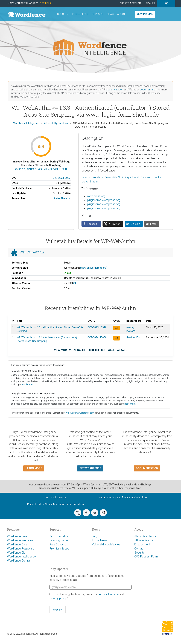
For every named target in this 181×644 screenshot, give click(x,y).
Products (62, 14)
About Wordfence (145, 536)
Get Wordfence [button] (90, 468)
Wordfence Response (21, 549)
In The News (100, 540)
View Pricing (145, 14)
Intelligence (80, 14)
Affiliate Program (145, 540)
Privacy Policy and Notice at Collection (123, 497)
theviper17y (133, 337)
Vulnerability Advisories (106, 544)
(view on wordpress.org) (94, 268)
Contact (139, 549)
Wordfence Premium (20, 540)
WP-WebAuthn (32, 252)
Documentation (59, 536)
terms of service (108, 594)
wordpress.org (96, 196)
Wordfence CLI (16, 553)
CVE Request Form (146, 556)
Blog (95, 536)
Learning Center (59, 540)
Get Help (46, 3)
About (121, 14)
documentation (115, 90)
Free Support (58, 544)
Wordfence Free (17, 536)
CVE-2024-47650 (97, 337)
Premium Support (60, 549)
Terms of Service (56, 497)
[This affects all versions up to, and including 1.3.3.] (75, 283)
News (110, 14)
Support (97, 14)
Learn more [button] (34, 468)
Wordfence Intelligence (21, 556)
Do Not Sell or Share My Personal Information (56, 504)
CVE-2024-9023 (62, 178)
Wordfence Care (17, 544)
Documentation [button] (147, 468)
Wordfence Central (19, 561)
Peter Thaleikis (62, 198)
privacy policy (58, 598)
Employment (142, 544)
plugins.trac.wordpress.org (104, 200)
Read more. (27, 384)
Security (139, 553)
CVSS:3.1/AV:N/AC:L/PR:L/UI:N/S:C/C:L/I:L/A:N (41, 169)
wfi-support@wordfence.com (80, 413)
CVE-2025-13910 (97, 327)
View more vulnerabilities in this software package (91, 350)
